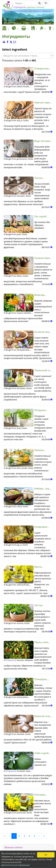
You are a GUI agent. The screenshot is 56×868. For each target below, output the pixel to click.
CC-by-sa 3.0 (11, 660)
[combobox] (28, 56)
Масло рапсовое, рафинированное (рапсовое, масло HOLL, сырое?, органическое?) (43, 567)
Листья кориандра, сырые (41, 605)
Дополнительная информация (16, 865)
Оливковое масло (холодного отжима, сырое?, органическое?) (43, 527)
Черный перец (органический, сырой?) (43, 103)
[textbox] (27, 56)
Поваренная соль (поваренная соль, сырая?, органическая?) (43, 69)
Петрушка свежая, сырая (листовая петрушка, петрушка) (43, 410)
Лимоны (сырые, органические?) (43, 450)
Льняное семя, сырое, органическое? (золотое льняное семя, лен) (43, 332)
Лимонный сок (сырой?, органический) (43, 370)
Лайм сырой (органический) (43, 753)
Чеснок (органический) (43, 178)
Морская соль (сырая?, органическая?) (43, 716)
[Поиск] (25, 3)
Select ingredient (15, 49)
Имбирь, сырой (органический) (43, 489)
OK (46, 855)
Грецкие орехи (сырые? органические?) (43, 258)
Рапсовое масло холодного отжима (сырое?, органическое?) (43, 795)
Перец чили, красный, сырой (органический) (43, 642)
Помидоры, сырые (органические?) (43, 679)
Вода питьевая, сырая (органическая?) (43, 141)
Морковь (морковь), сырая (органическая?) (43, 295)
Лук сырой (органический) (43, 216)
